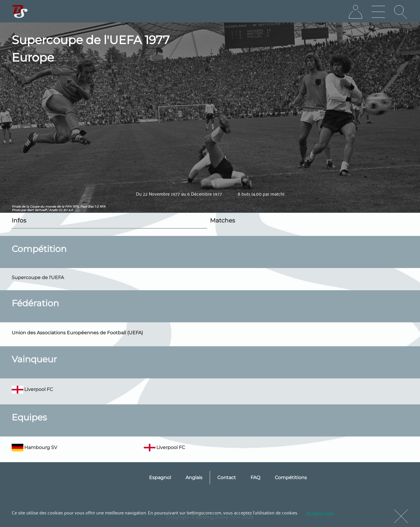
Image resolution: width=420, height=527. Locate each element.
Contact (227, 478)
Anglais (194, 478)
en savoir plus (320, 512)
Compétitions (291, 478)
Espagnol (160, 478)
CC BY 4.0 (66, 210)
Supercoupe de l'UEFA (38, 278)
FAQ (255, 478)
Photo (16, 210)
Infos (19, 220)
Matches (223, 220)
